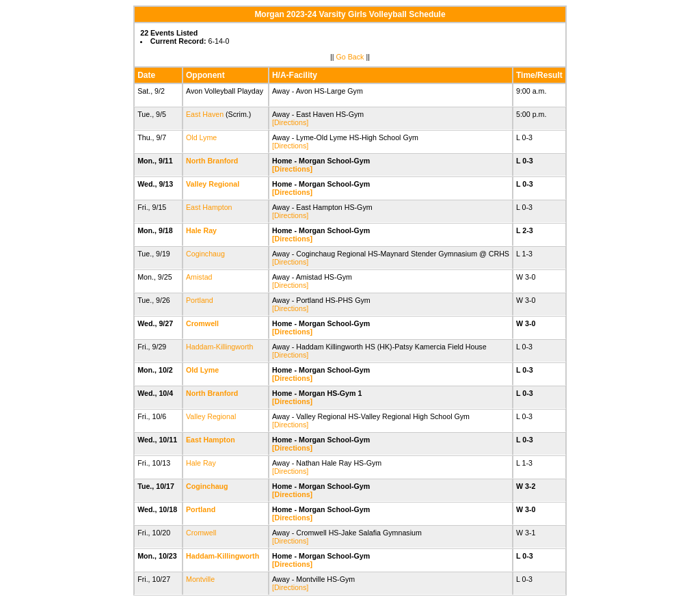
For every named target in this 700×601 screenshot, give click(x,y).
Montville (200, 579)
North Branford (212, 161)
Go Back (350, 57)
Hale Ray (201, 230)
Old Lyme (201, 137)
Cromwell (202, 323)
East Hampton (209, 207)
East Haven (205, 114)
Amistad (199, 277)
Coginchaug (205, 254)
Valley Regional (213, 184)
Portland (200, 300)
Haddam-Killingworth (219, 347)
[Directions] (290, 122)
